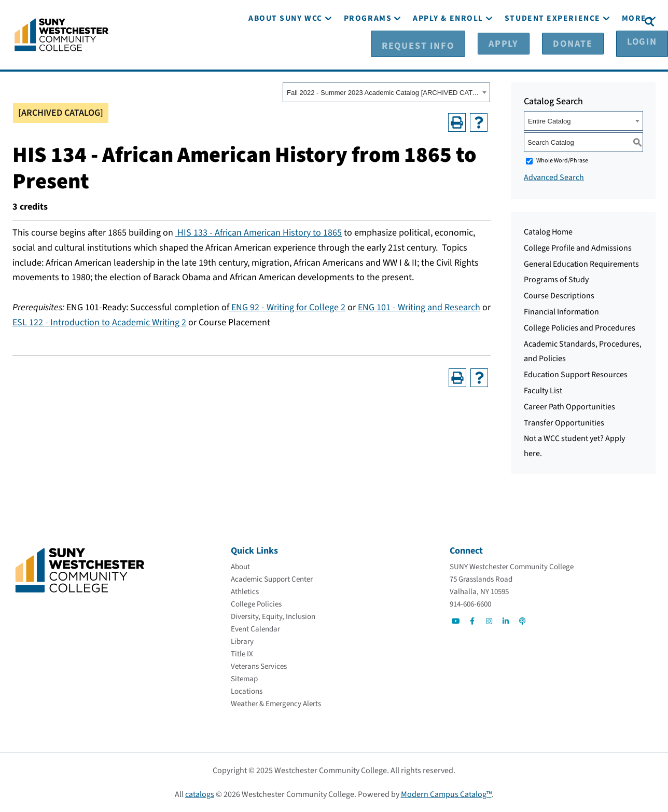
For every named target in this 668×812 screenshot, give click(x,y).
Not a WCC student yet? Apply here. (574, 445)
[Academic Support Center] (272, 579)
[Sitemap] (244, 678)
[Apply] (511, 21)
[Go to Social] (456, 621)
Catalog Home (548, 231)
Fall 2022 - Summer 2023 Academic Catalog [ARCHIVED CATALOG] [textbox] (383, 92)
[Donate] (563, 21)
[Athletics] (245, 591)
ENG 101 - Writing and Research (419, 307)
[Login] (615, 21)
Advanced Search (554, 177)
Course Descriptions (559, 295)
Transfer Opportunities (564, 422)
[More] (634, 51)
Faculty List (543, 390)
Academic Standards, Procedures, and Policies (583, 351)
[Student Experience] (553, 51)
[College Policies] (256, 604)
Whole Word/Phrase (562, 160)
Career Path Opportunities (569, 406)
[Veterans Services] (259, 666)
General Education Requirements (581, 264)
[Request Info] (447, 21)
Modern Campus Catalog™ (446, 794)
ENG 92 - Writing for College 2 (287, 307)
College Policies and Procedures (580, 327)
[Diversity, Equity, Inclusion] (273, 616)
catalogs (200, 794)
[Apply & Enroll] (448, 51)
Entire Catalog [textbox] (549, 121)
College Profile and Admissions (578, 247)
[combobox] (386, 92)
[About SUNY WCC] (286, 51)
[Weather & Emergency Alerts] (276, 703)
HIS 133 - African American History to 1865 (259, 232)
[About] (240, 566)
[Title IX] (242, 653)
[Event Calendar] (255, 629)
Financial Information (561, 311)
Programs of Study (556, 279)
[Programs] (368, 51)
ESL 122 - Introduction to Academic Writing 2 (99, 322)
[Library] (242, 641)
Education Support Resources (576, 374)
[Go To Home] (61, 34)
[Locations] (247, 691)
